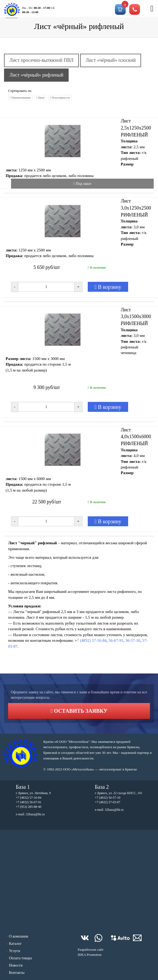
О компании (18, 936)
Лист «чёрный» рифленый (36, 75)
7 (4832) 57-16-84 (92, 640)
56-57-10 (133, 640)
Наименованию (20, 98)
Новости (16, 965)
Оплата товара (20, 958)
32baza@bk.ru (35, 814)
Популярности (60, 98)
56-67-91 (116, 640)
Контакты (17, 973)
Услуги (15, 951)
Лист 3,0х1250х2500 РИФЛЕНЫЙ (136, 208)
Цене (40, 98)
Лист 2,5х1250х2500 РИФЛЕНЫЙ (136, 128)
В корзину (108, 287)
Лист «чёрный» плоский (111, 60)
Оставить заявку (79, 711)
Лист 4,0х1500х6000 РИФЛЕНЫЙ (136, 437)
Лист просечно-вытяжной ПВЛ (41, 60)
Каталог (15, 944)
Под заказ (82, 184)
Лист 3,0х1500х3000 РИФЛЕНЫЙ (136, 317)
